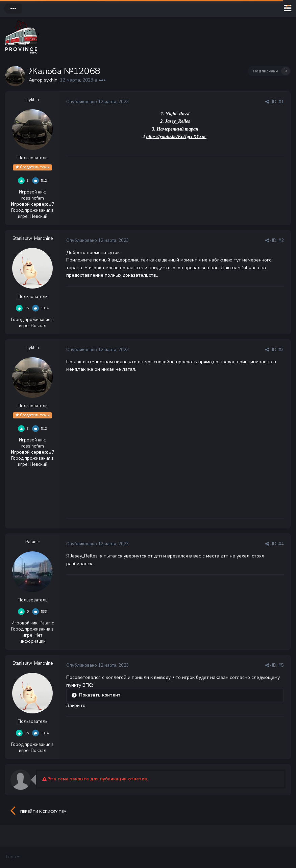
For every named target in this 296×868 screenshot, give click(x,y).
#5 (281, 665)
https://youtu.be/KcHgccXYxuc (176, 136)
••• (102, 80)
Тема (12, 857)
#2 (281, 241)
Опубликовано (98, 102)
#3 (281, 350)
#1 (281, 102)
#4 (281, 544)
